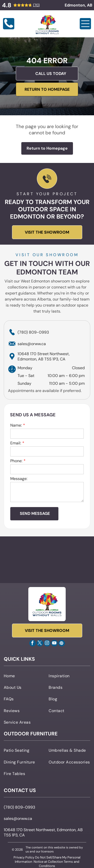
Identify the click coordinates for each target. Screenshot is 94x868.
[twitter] (40, 644)
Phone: (16, 461)
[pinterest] (62, 644)
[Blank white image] (9, 28)
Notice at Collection (48, 862)
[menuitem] (25, 676)
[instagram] (47, 644)
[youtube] (54, 644)
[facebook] (33, 644)
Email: (16, 443)
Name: (16, 425)
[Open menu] (85, 24)
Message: (19, 479)
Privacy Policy (24, 857)
